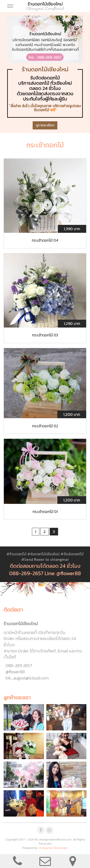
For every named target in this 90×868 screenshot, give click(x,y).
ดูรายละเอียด (45, 125)
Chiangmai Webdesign (53, 848)
